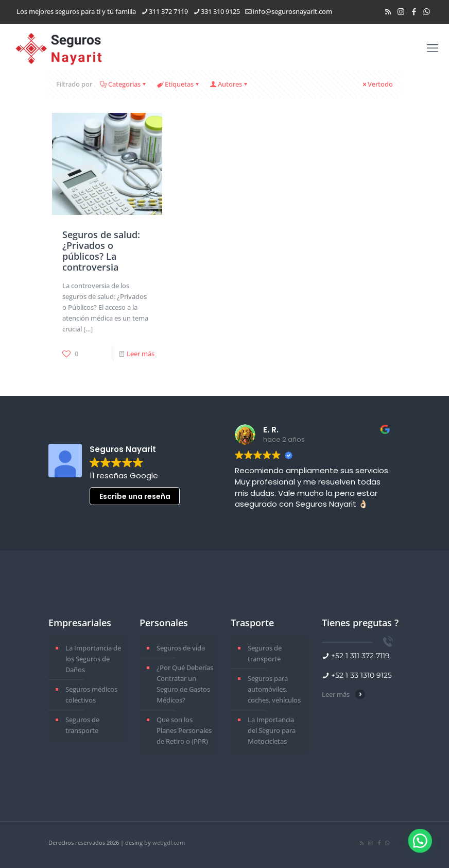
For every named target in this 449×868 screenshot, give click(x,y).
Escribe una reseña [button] (135, 496)
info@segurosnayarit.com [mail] (292, 11)
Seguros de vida (181, 648)
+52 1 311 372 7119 (360, 656)
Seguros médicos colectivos (91, 695)
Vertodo (377, 84)
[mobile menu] (433, 47)
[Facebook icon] (414, 11)
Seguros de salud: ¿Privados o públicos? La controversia (101, 251)
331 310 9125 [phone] (220, 11)
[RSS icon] (388, 11)
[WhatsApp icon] (427, 11)
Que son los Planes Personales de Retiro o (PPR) (184, 730)
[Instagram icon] (401, 11)
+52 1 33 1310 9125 (361, 675)
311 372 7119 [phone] (168, 11)
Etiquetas (178, 84)
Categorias (124, 84)
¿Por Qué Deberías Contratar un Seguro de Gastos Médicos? (185, 684)
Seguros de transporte (82, 725)
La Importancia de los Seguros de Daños (93, 659)
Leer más (141, 354)
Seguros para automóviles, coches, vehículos (274, 689)
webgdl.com (169, 842)
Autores (229, 84)
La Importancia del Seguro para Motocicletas (272, 730)
